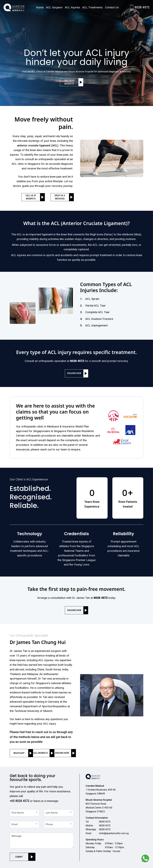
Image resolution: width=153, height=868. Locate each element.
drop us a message (60, 197)
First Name (18, 813)
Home (40, 7)
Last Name (52, 813)
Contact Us (112, 7)
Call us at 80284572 (69, 82)
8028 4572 (142, 7)
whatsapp (19, 753)
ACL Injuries (72, 7)
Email (15, 824)
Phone (49, 824)
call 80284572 (40, 753)
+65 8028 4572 (19, 801)
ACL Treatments (92, 7)
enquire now (74, 373)
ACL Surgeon (54, 7)
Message (17, 836)
